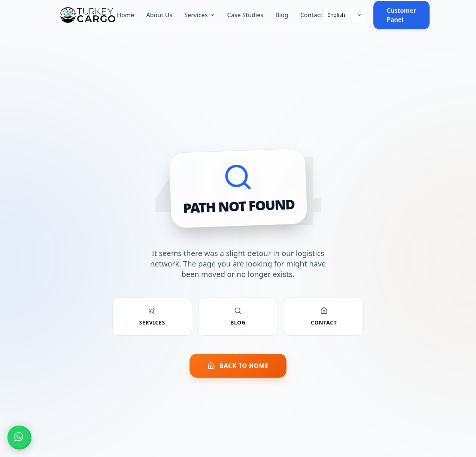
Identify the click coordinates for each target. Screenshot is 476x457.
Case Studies (245, 15)
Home (125, 15)
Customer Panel (401, 15)
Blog (282, 15)
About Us (159, 15)
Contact (311, 15)
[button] (19, 437)
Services (200, 15)
